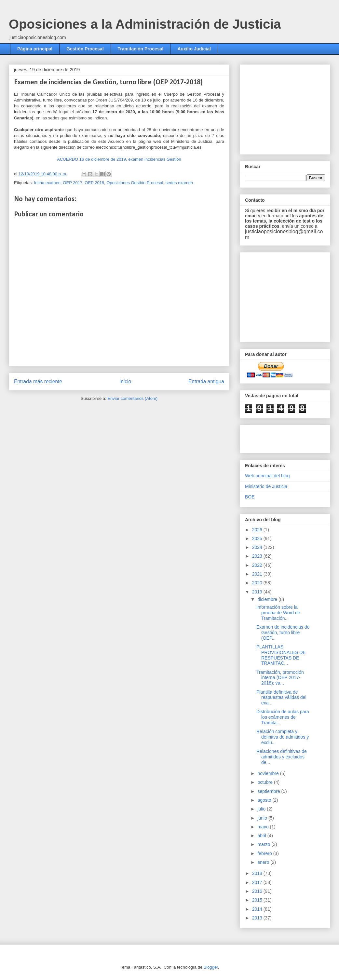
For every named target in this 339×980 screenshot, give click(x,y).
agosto (265, 800)
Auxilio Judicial (194, 49)
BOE (250, 497)
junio (263, 818)
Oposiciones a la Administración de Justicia (145, 24)
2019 (258, 592)
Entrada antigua (206, 381)
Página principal (35, 49)
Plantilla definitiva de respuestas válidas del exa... (281, 698)
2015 (258, 900)
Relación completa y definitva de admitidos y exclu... (283, 737)
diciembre (268, 599)
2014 (258, 909)
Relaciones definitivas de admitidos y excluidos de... (282, 757)
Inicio (125, 381)
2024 (258, 547)
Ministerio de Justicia (266, 486)
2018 (258, 873)
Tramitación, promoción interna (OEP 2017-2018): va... (280, 678)
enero (264, 862)
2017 (258, 882)
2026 (258, 530)
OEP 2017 (73, 183)
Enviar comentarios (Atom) (132, 398)
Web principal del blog (267, 476)
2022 (258, 565)
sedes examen (179, 183)
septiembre (269, 791)
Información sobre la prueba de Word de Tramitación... (278, 613)
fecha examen (47, 183)
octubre (266, 782)
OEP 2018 (94, 183)
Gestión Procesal (85, 49)
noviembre (269, 773)
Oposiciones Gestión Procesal (135, 183)
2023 (258, 556)
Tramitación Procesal (141, 49)
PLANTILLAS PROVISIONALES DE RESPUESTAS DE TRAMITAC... (281, 655)
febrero (265, 853)
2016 (258, 891)
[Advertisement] (283, 437)
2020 (258, 583)
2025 (258, 538)
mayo (264, 827)
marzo (264, 844)
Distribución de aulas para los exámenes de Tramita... (283, 717)
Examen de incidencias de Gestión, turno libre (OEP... (283, 633)
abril (262, 836)
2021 (258, 574)
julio (262, 809)
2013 (258, 918)
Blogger (211, 967)
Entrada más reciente (38, 381)
